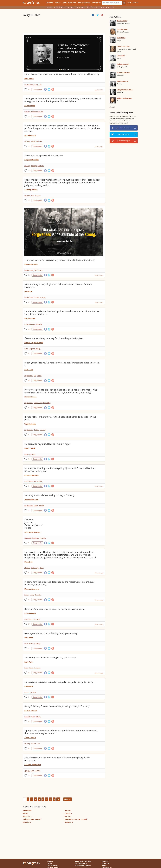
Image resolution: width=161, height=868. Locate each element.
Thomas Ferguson (31, 500)
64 (29, 408)
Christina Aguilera (31, 475)
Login (129, 3)
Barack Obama (122, 29)
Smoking (41, 506)
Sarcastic (38, 595)
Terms (104, 865)
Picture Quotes (84, 3)
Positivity (41, 166)
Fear (42, 112)
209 (29, 329)
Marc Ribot (29, 638)
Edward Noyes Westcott (34, 343)
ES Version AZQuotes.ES (83, 865)
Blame (31, 481)
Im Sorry (27, 141)
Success (27, 112)
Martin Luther (30, 318)
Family (32, 595)
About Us (105, 861)
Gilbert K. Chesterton (33, 765)
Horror (27, 692)
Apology (34, 166)
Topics (58, 3)
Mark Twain (29, 79)
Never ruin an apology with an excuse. (44, 155)
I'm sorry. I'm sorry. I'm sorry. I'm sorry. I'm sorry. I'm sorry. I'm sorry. (59, 682)
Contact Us (106, 863)
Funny (36, 85)
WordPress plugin (81, 863)
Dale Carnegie (30, 106)
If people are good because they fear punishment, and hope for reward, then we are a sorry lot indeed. (61, 732)
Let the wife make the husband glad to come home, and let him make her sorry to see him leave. (62, 313)
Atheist (33, 744)
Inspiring (43, 430)
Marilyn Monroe (123, 81)
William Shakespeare (124, 98)
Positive (36, 430)
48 (29, 381)
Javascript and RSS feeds (83, 861)
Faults (26, 454)
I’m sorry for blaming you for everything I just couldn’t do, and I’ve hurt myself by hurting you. (60, 470)
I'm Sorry (32, 454)
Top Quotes (96, 3)
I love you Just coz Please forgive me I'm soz (33, 524)
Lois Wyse (28, 291)
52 (29, 353)
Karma (39, 376)
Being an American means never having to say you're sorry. (54, 609)
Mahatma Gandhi (31, 264)
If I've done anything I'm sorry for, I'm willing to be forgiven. (54, 338)
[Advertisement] (64, 25)
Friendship (47, 403)
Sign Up (136, 3)
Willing (38, 349)
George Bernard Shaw (125, 90)
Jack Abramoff (30, 135)
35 (29, 302)
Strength (40, 270)
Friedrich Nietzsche (124, 73)
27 (29, 624)
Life (40, 85)
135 (29, 116)
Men (32, 771)
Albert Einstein (30, 738)
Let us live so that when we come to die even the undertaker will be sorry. (62, 74)
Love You (28, 538)
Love (26, 324)
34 (29, 600)
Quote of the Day (69, 3)
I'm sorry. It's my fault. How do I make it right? (47, 444)
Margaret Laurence (32, 589)
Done (26, 349)
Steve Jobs (28, 562)
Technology (35, 568)
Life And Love (35, 112)
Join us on (124, 128)
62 (29, 721)
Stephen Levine (30, 397)
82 (29, 435)
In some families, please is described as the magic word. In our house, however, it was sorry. (60, 583)
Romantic (37, 619)
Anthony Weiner (31, 190)
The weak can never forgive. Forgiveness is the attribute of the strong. (60, 260)
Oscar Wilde (121, 56)
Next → (68, 799)
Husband (39, 324)
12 (29, 510)
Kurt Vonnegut (30, 613)
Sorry (68, 810)
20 (29, 146)
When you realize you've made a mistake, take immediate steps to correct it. (62, 364)
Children (27, 568)
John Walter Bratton (32, 532)
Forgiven (32, 349)
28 (29, 648)
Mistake (39, 141)
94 (29, 89)
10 (29, 200)
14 (29, 775)
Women (36, 297)
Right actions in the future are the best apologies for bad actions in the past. (60, 418)
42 (29, 673)
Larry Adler (29, 662)
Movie (31, 619)
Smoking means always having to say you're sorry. (50, 495)
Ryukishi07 (29, 686)
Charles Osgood (31, 711)
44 (29, 748)
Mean (36, 506)
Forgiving (43, 538)
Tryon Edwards (30, 424)
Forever (37, 771)
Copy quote (37, 89)
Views (42, 568)
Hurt (33, 195)
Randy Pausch (30, 448)
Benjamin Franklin (32, 160)
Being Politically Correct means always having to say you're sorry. (57, 706)
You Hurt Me (38, 481)
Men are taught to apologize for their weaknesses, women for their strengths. (58, 286)
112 (29, 171)
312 (29, 275)
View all (112, 107)
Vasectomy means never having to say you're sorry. (50, 658)
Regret (33, 141)
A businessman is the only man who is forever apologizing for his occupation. (57, 759)
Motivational (38, 403)
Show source (99, 90)
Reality (38, 717)
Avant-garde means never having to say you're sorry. (51, 633)
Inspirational (29, 85)
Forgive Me (35, 538)
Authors (50, 3)
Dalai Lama (29, 370)
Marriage (32, 324)
